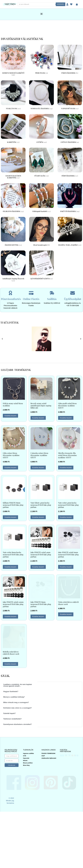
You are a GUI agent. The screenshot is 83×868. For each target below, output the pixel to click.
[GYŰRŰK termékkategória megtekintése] (41, 129)
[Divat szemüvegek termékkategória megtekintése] (41, 232)
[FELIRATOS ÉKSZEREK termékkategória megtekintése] (13, 198)
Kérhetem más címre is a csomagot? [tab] (17, 708)
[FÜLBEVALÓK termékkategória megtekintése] (41, 163)
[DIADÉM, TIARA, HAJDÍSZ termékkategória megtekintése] (70, 232)
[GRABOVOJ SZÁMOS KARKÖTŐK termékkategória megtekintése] (13, 164)
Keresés (61, 4)
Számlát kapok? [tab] (9, 713)
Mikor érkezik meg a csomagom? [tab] (16, 702)
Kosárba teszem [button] (10, 416)
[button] (42, 14)
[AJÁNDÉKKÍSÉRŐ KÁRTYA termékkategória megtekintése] (41, 265)
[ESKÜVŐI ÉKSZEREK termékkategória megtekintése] (70, 198)
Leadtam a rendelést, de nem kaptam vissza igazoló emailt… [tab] (18, 685)
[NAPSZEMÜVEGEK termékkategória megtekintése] (70, 95)
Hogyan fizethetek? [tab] (11, 692)
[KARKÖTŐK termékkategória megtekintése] (13, 129)
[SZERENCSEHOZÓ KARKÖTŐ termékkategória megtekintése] (13, 61)
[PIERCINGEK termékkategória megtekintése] (41, 60)
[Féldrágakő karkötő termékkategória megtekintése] (41, 198)
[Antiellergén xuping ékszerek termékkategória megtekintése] (13, 266)
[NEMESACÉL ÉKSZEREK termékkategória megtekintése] (41, 95)
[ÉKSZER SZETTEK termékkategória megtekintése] (13, 232)
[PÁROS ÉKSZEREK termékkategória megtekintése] (70, 60)
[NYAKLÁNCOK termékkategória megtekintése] (13, 95)
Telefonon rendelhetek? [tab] (12, 719)
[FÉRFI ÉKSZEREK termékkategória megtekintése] (70, 163)
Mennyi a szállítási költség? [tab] (14, 697)
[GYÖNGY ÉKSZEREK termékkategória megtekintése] (70, 129)
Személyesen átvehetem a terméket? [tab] (17, 724)
